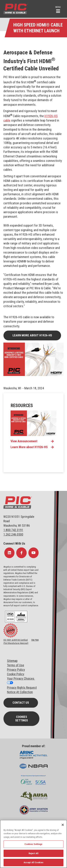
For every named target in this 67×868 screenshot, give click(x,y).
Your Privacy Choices (21, 678)
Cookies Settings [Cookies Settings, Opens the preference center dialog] (33, 844)
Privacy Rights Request (22, 688)
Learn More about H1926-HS (32, 335)
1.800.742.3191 (13, 530)
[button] (58, 9)
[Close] (63, 825)
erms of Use (16, 665)
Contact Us (21, 703)
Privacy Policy (16, 670)
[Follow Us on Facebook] (21, 553)
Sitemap (12, 661)
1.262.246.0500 (13, 534)
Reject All (33, 853)
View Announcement (24, 441)
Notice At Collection (20, 692)
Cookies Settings (22, 719)
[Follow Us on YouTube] (34, 553)
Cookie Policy (16, 674)
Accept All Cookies (33, 862)
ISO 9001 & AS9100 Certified (16, 640)
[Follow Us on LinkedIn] (9, 553)
